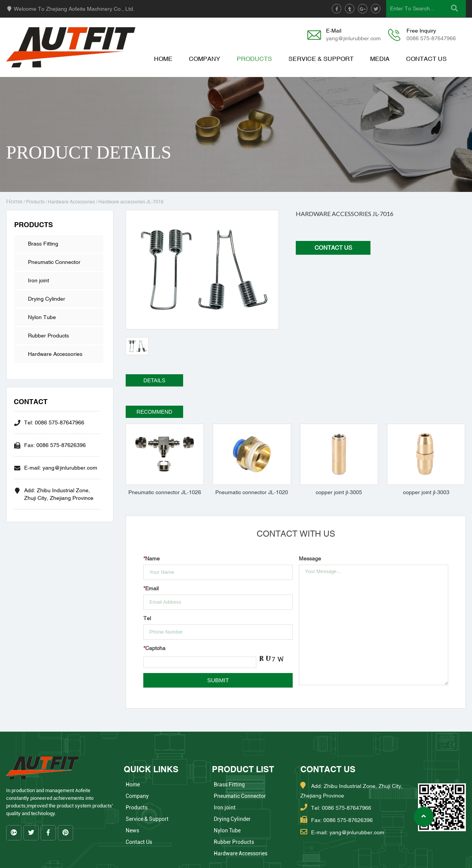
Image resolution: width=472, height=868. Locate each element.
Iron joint (39, 280)
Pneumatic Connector (54, 262)
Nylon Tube (42, 317)
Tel (147, 618)
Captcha (154, 648)
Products (254, 59)
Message (310, 558)
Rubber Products (48, 336)
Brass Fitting (43, 244)
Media (380, 59)
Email (151, 588)
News (132, 830)
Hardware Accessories (71, 202)
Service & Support (321, 59)
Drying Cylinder (47, 299)
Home (163, 59)
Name (152, 558)
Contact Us (426, 59)
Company (205, 59)
